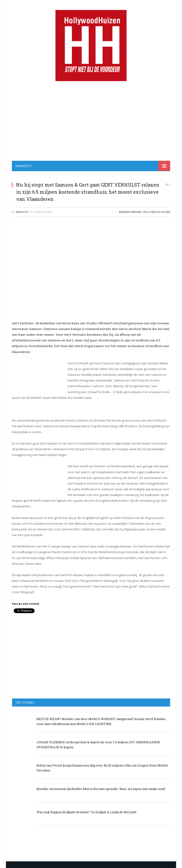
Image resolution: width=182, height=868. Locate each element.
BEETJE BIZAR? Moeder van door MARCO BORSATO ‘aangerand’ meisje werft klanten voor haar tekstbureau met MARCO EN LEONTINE (101, 721)
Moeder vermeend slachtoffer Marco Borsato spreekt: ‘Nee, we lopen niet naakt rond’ (101, 789)
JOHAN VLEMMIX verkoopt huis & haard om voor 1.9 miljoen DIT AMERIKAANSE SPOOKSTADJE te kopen (98, 745)
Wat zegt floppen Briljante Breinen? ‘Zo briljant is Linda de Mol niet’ (87, 812)
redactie (22, 212)
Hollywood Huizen (157, 212)
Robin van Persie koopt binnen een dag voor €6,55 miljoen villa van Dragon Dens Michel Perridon (102, 768)
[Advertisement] (91, 121)
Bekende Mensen (130, 212)
